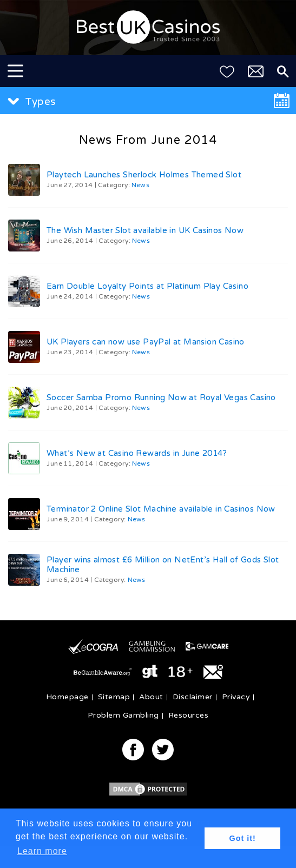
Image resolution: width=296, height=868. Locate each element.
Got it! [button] (243, 838)
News (140, 185)
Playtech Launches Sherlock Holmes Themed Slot (144, 175)
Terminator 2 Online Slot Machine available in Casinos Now (161, 509)
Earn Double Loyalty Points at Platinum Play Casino (147, 286)
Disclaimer (193, 697)
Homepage (67, 697)
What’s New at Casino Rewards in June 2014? (137, 453)
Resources (189, 715)
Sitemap (114, 697)
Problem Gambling (123, 715)
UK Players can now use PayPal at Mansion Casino (146, 342)
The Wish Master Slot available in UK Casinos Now (145, 230)
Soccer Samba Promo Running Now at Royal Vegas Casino (161, 397)
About (151, 697)
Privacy (236, 697)
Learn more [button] (42, 851)
